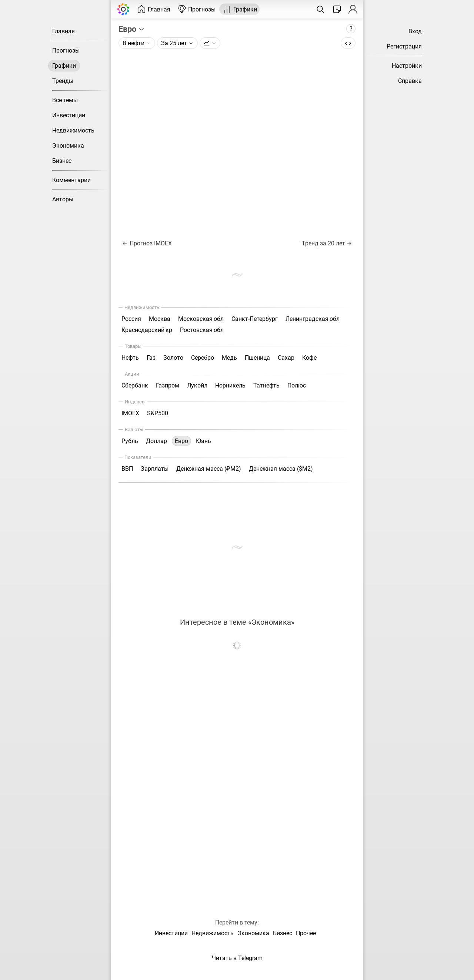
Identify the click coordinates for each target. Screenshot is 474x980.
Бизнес (62, 161)
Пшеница (257, 358)
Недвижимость (73, 130)
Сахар (286, 358)
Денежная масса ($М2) (281, 469)
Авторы (63, 199)
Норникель (230, 385)
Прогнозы (66, 51)
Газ (151, 358)
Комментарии (71, 180)
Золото (173, 358)
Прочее (306, 933)
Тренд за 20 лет (327, 243)
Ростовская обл (202, 330)
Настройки (407, 66)
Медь (229, 358)
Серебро (203, 358)
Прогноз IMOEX (147, 243)
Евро (132, 29)
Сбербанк (135, 385)
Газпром (168, 385)
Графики (64, 66)
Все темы (65, 100)
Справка (410, 81)
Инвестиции (69, 115)
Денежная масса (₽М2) (209, 469)
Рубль (130, 441)
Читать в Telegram (237, 958)
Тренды (63, 81)
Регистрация (404, 46)
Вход (415, 31)
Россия (131, 319)
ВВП (127, 469)
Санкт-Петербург (255, 319)
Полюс (297, 385)
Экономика (68, 146)
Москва (160, 319)
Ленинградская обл (313, 319)
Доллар (156, 441)
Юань (203, 441)
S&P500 (158, 413)
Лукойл (197, 385)
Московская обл (201, 319)
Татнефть (266, 385)
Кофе (309, 358)
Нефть (130, 358)
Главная (64, 31)
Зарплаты (155, 469)
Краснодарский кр (147, 330)
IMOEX (130, 413)
